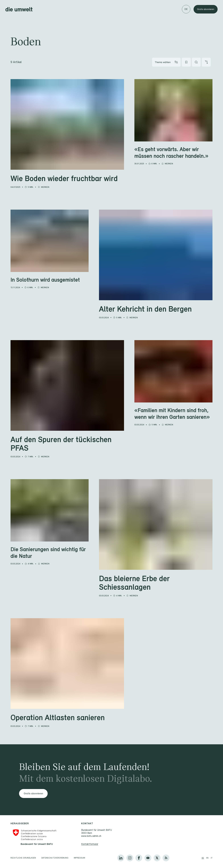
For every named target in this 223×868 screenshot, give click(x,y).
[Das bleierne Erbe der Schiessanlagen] (156, 583)
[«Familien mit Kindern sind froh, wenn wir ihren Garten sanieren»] (173, 413)
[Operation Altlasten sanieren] (67, 717)
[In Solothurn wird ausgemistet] (50, 280)
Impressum (80, 858)
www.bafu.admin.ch (91, 836)
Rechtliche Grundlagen (23, 858)
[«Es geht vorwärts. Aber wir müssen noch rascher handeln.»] (173, 152)
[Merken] (45, 188)
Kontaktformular (90, 844)
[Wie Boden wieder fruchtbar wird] (67, 178)
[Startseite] (19, 9)
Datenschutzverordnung (55, 858)
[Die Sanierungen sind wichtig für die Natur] (50, 552)
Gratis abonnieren (206, 9)
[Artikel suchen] (196, 62)
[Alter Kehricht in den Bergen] (156, 309)
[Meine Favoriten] (186, 62)
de (203, 858)
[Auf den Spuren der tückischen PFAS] (67, 444)
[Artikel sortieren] (206, 62)
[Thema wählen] (166, 62)
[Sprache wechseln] (186, 9)
